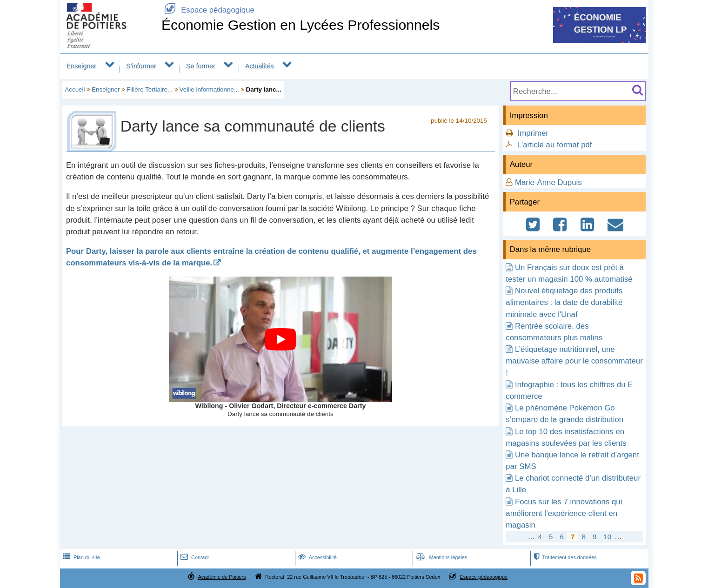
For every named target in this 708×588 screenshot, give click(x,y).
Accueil (75, 89)
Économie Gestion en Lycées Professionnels (301, 25)
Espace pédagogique (208, 10)
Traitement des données (564, 557)
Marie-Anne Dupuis (548, 182)
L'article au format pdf (555, 145)
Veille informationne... (209, 89)
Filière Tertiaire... (150, 89)
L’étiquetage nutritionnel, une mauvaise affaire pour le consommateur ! (574, 361)
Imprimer (533, 133)
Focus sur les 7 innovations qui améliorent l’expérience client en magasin (564, 513)
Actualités (260, 66)
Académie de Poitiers (222, 577)
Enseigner (81, 66)
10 (607, 537)
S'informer (141, 66)
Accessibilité (317, 557)
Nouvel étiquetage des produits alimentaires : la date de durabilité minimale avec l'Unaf (564, 302)
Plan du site (80, 557)
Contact (194, 557)
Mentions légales (441, 557)
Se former (201, 66)
